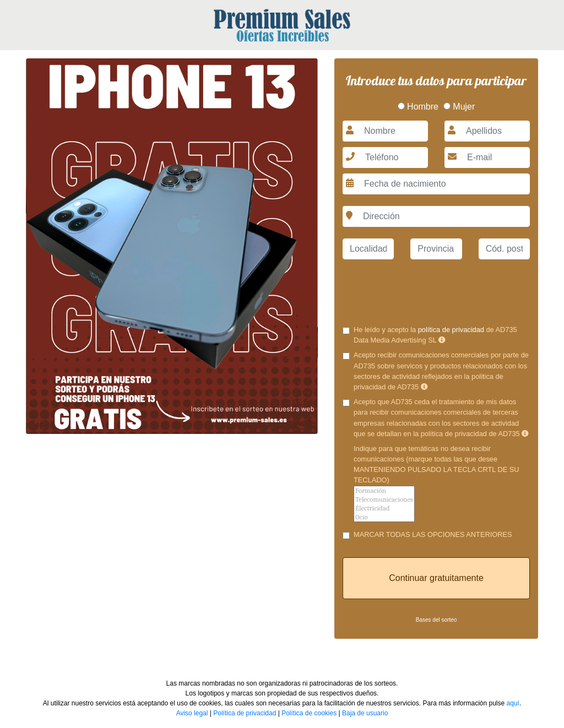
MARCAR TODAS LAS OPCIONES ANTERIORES (433, 535)
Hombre (418, 107)
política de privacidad (451, 330)
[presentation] (436, 290)
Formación (384, 491)
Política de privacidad (245, 713)
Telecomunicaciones (384, 499)
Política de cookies (309, 713)
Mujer (459, 107)
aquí (513, 703)
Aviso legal (192, 713)
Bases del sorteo (436, 620)
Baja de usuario (365, 713)
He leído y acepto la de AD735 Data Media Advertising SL (435, 335)
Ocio (384, 517)
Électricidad (384, 508)
